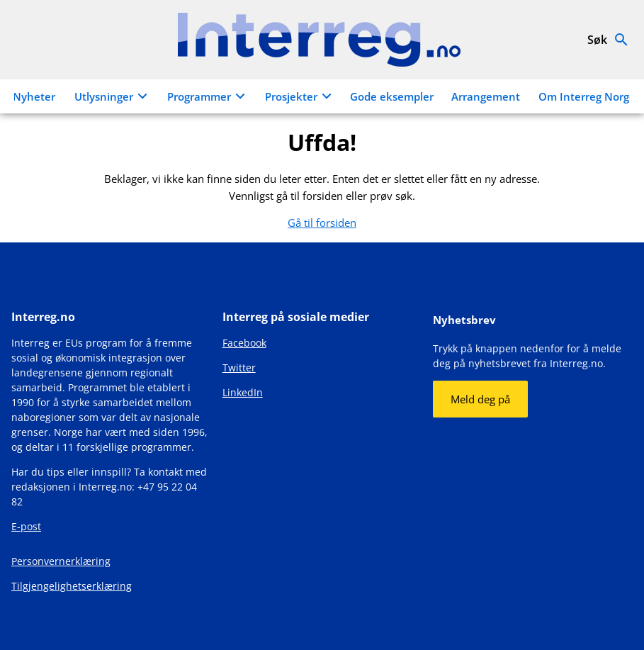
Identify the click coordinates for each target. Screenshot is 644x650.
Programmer (208, 96)
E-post (26, 526)
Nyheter (34, 96)
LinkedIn (243, 392)
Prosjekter (300, 96)
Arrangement (486, 96)
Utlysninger (113, 96)
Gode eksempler (392, 96)
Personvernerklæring (61, 561)
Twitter (239, 368)
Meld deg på (480, 399)
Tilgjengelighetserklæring (72, 586)
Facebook (244, 343)
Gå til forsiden (322, 223)
